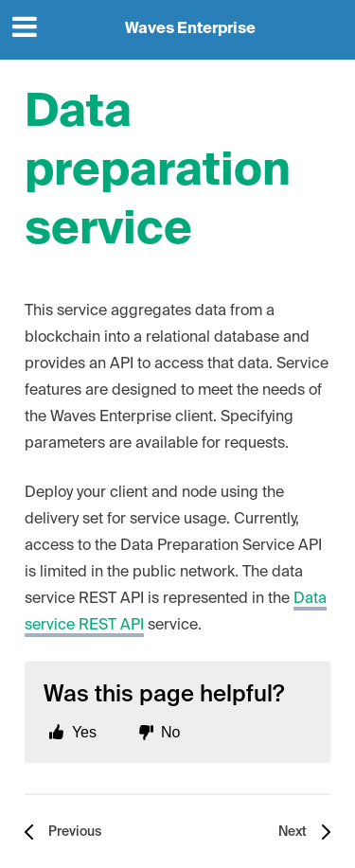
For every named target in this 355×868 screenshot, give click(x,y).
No (170, 732)
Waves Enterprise (190, 29)
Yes (84, 732)
